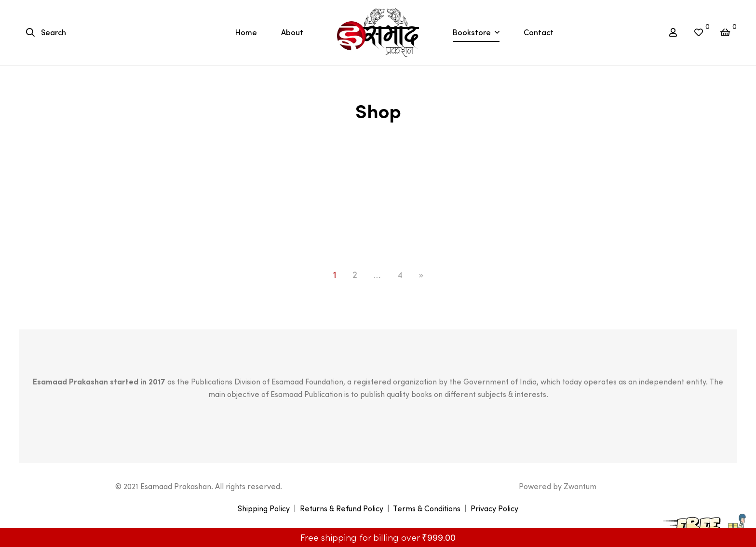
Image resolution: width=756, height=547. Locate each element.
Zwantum (580, 486)
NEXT (421, 276)
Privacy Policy (494, 508)
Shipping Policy (264, 508)
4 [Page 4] (400, 275)
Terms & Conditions (427, 508)
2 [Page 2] (355, 275)
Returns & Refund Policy (342, 508)
